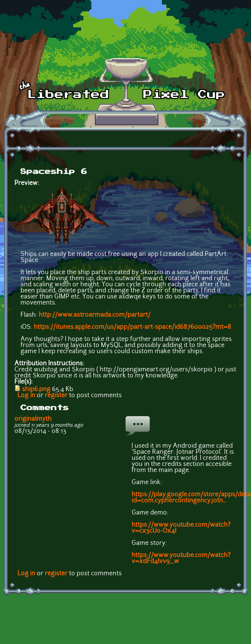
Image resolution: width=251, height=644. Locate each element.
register (56, 396)
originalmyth (33, 419)
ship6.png (36, 390)
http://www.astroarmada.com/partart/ (95, 315)
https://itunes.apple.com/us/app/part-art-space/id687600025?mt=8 (133, 327)
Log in (26, 396)
